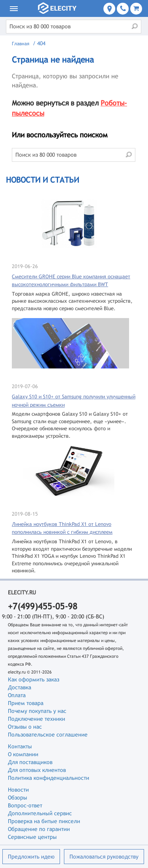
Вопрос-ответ (25, 805)
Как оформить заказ (34, 679)
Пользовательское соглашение (48, 735)
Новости (18, 790)
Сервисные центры (32, 837)
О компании (23, 754)
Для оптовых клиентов (37, 770)
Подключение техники (37, 719)
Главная (21, 44)
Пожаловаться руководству (104, 857)
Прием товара (26, 703)
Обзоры (18, 798)
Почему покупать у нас (37, 711)
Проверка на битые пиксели (44, 821)
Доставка (20, 687)
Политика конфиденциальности (49, 778)
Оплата (17, 695)
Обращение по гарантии (39, 829)
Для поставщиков (30, 762)
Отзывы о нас (25, 727)
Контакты (20, 746)
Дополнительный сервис (40, 813)
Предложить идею (31, 857)
